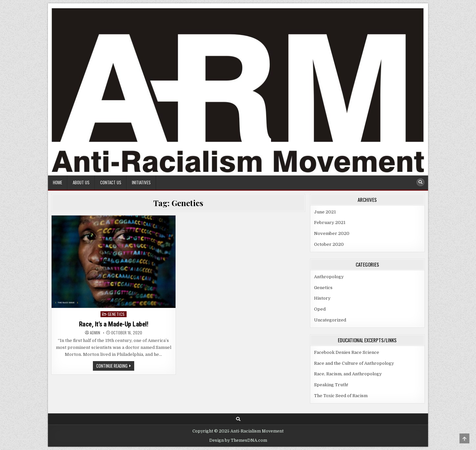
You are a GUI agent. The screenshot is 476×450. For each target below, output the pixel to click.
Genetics (116, 314)
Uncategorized (330, 320)
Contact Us (111, 182)
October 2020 (329, 244)
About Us (81, 182)
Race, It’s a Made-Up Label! (114, 324)
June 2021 (325, 212)
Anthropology (329, 277)
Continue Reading (115, 366)
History (322, 298)
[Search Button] (420, 182)
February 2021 (330, 223)
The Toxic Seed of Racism (341, 396)
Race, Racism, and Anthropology (348, 374)
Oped (320, 309)
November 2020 (332, 233)
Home (58, 182)
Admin (95, 333)
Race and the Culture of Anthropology (354, 363)
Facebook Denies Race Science (347, 352)
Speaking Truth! (331, 385)
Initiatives (141, 182)
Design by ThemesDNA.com (238, 440)
